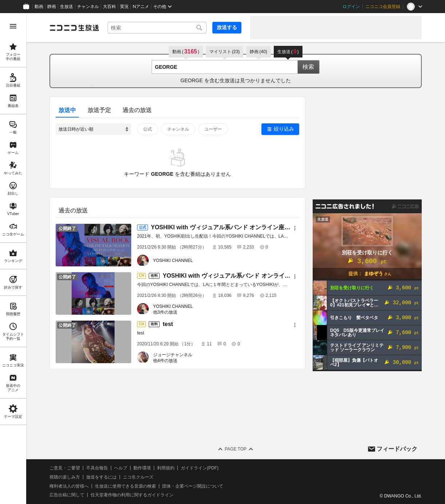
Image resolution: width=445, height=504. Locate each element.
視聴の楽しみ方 (65, 477)
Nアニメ (141, 7)
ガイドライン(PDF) (200, 468)
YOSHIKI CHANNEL (173, 261)
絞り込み (284, 129)
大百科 (109, 7)
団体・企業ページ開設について (193, 486)
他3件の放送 (165, 312)
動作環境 (142, 468)
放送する (227, 27)
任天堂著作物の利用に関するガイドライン (132, 495)
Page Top (236, 449)
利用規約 (166, 468)
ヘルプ (121, 468)
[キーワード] (157, 28)
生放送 (67, 7)
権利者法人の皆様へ (69, 486)
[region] (13, 259)
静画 (52, 7)
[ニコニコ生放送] (74, 28)
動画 (39, 7)
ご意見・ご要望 (65, 468)
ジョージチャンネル (173, 355)
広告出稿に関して (67, 495)
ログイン (351, 7)
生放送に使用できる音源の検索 (125, 486)
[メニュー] (295, 228)
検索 (308, 67)
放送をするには (101, 477)
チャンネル (88, 7)
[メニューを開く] (13, 26)
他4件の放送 (165, 361)
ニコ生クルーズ (138, 477)
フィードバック (397, 449)
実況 (124, 7)
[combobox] (157, 28)
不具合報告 (97, 468)
